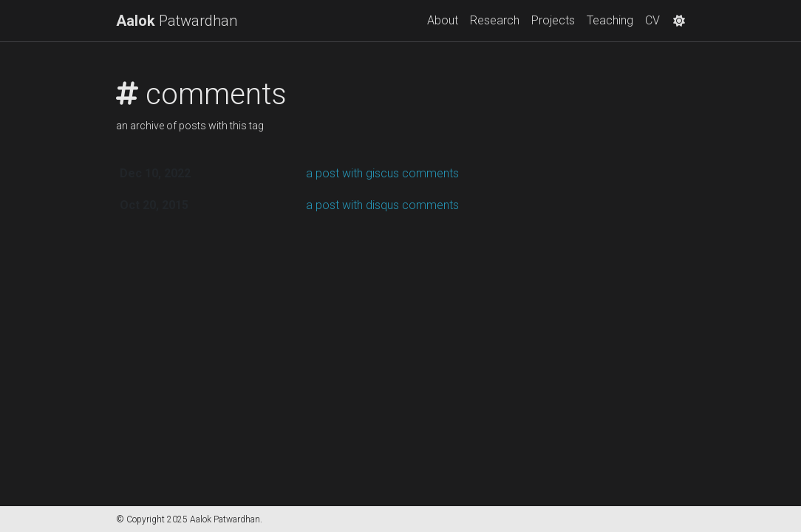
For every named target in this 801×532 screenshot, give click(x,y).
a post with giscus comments (382, 173)
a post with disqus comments (382, 205)
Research (495, 20)
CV (652, 20)
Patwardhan (177, 21)
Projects (553, 20)
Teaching (610, 20)
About (443, 20)
